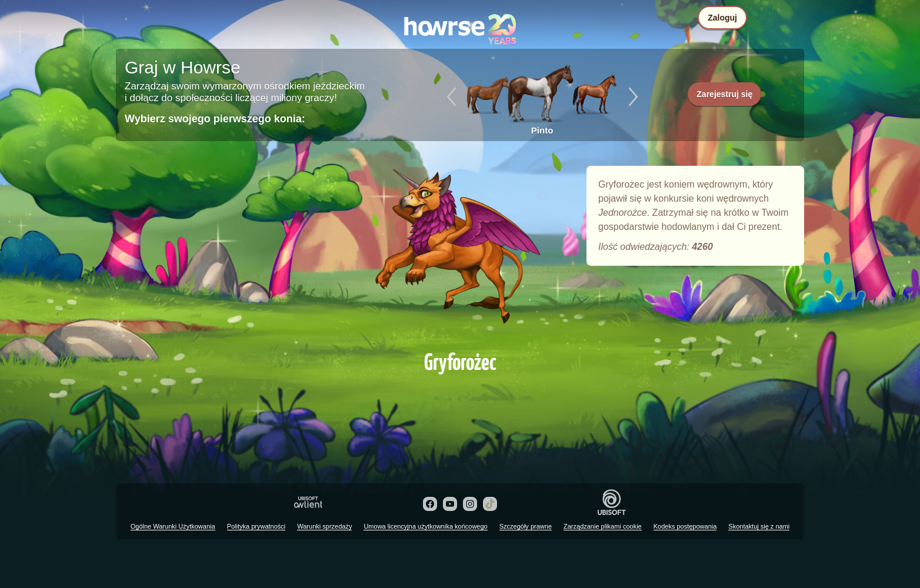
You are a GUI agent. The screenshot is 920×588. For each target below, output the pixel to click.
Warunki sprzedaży (324, 526)
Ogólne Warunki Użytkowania (173, 526)
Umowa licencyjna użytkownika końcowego (425, 526)
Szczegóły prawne (526, 526)
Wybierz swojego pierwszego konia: (215, 119)
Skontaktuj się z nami (759, 526)
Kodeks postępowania (685, 526)
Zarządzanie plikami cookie (603, 526)
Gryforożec (460, 254)
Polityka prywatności (256, 526)
